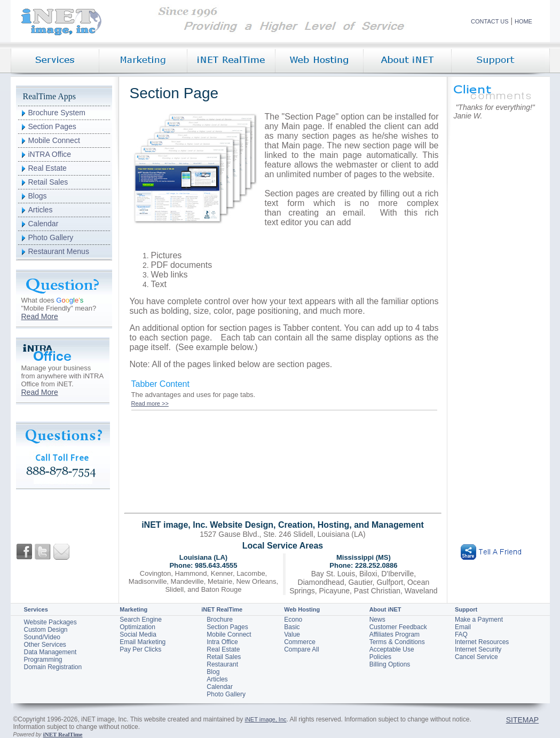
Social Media (138, 634)
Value (292, 634)
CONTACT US (490, 21)
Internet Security (478, 649)
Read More (40, 316)
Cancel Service (476, 657)
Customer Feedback (398, 627)
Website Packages (50, 622)
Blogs (38, 196)
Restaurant (222, 664)
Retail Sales (48, 182)
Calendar (44, 224)
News (377, 620)
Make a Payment (479, 620)
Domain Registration (53, 667)
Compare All (301, 649)
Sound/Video (42, 637)
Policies (380, 657)
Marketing (133, 609)
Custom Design (46, 630)
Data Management (50, 652)
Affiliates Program (395, 634)
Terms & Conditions (397, 642)
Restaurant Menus (59, 251)
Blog (213, 672)
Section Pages (52, 126)
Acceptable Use (392, 649)
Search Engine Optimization (141, 623)
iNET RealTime (222, 609)
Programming (43, 660)
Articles (41, 210)
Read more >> (150, 403)
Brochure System (57, 113)
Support (466, 609)
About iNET (385, 609)
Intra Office (222, 642)
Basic (292, 627)
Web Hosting (302, 609)
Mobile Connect (54, 140)
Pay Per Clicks (140, 649)
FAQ (461, 634)
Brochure (220, 620)
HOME (523, 21)
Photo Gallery (51, 237)
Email (463, 627)
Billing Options (390, 664)
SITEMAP (522, 720)
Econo (293, 620)
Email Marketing (143, 642)
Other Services (45, 645)
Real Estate (48, 168)
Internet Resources (482, 642)
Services (36, 609)
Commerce (300, 642)
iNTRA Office (50, 154)
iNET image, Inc (265, 719)
